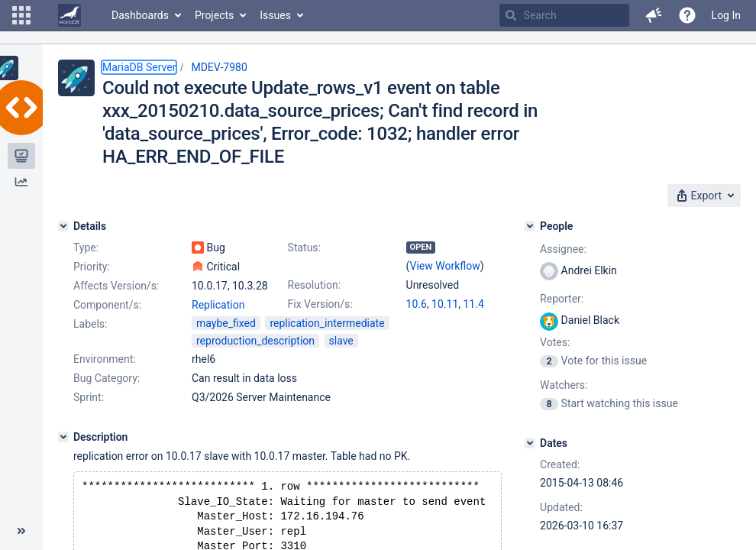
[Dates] (530, 443)
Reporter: (562, 299)
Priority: (92, 267)
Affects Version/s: (116, 286)
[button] (21, 15)
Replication (218, 305)
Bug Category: (107, 378)
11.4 (474, 304)
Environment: (105, 359)
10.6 (417, 304)
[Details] (63, 226)
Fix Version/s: (320, 304)
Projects (214, 15)
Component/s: (107, 305)
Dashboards (140, 15)
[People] (530, 226)
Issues (275, 15)
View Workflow (445, 266)
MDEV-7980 (219, 67)
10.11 (445, 304)
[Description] (63, 437)
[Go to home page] (69, 15)
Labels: (90, 324)
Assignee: (563, 249)
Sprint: (89, 397)
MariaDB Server (139, 67)
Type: (86, 247)
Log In (726, 15)
